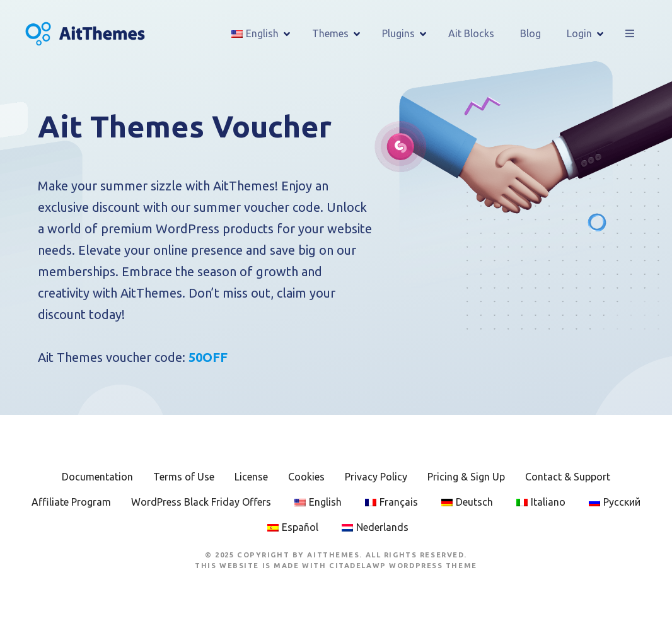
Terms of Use (184, 477)
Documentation (97, 477)
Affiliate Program (71, 502)
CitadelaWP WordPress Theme (403, 566)
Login (579, 33)
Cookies (306, 477)
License (251, 477)
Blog (530, 33)
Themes (330, 33)
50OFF (208, 357)
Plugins (398, 33)
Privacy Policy (376, 477)
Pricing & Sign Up (466, 477)
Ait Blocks (471, 33)
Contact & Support (568, 477)
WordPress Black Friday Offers (201, 502)
